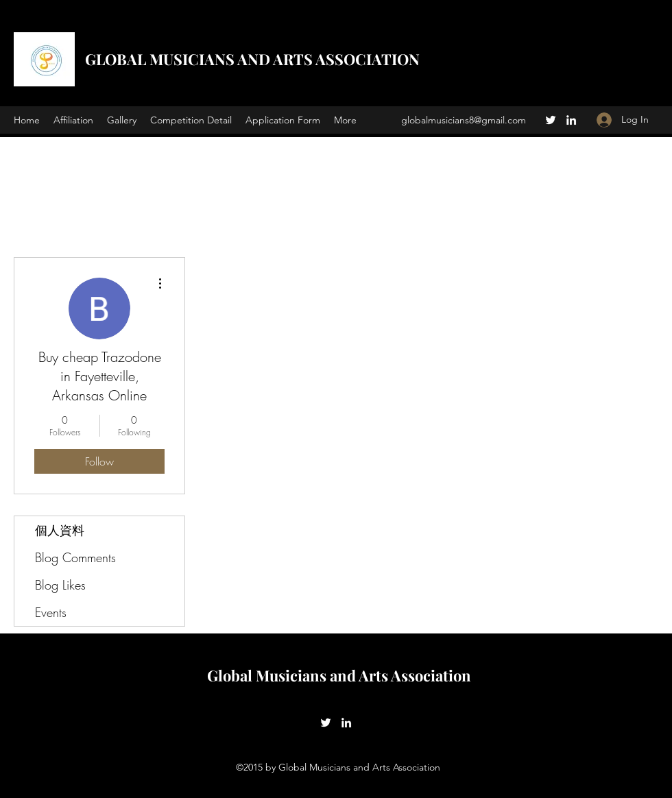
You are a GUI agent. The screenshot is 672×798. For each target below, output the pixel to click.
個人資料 (60, 530)
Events (51, 612)
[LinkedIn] (571, 120)
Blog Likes (60, 585)
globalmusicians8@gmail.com (464, 120)
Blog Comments (75, 557)
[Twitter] (551, 120)
